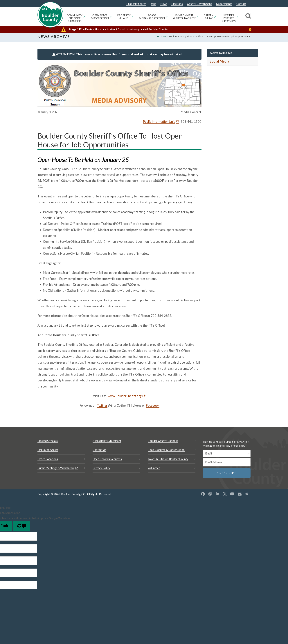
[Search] (247, 17)
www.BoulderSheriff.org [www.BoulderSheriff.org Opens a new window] (125, 398)
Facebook (153, 408)
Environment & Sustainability (184, 17)
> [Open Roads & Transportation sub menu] (167, 16)
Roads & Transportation (152, 17)
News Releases (221, 56)
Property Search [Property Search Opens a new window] (136, 4)
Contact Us (99, 452)
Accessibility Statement (107, 443)
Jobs (153, 4)
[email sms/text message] (227, 456)
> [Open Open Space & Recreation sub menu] (111, 16)
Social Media (219, 64)
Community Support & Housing (75, 18)
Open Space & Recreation (100, 17)
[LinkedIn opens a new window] (217, 496)
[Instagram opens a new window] (210, 496)
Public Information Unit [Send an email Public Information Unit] (159, 124)
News (164, 4)
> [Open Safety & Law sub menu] (215, 16)
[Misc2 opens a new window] (247, 496)
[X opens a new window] (225, 496)
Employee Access (48, 452)
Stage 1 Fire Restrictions (85, 29)
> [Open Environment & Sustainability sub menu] (198, 16)
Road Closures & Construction (166, 452)
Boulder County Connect (163, 443)
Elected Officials (48, 443)
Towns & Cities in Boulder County (168, 461)
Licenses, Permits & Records (229, 18)
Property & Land (124, 17)
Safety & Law (209, 17)
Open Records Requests (107, 461)
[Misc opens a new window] (240, 496)
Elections (177, 4)
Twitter (102, 408)
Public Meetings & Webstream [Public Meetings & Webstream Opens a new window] (56, 470)
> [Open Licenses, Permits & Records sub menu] (238, 16)
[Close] (251, 30)
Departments (224, 4)
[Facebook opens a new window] (203, 496)
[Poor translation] (21, 529)
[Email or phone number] (227, 465)
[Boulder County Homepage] (50, 15)
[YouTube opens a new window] (232, 496)
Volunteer (154, 470)
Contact (241, 4)
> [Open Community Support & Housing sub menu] (84, 16)
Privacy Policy (101, 470)
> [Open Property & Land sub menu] (133, 16)
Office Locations (48, 461)
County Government (199, 4)
